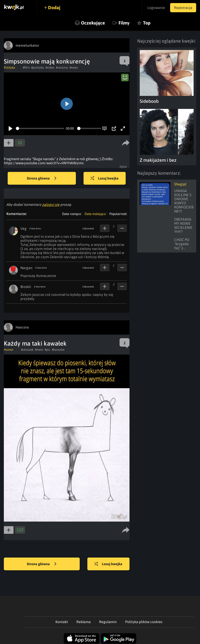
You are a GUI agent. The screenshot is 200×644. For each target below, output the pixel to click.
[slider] (40, 128)
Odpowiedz (88, 229)
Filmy (124, 23)
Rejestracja (183, 8)
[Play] (10, 129)
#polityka (38, 68)
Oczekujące (93, 23)
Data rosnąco (72, 214)
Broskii (26, 287)
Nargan (26, 268)
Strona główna (42, 179)
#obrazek (27, 350)
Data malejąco (95, 214)
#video (50, 68)
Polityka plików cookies (144, 622)
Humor (9, 350)
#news (74, 68)
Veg (23, 229)
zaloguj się (51, 205)
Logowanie (156, 8)
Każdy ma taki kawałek (35, 343)
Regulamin (108, 622)
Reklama (84, 622)
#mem (39, 350)
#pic (48, 350)
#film (26, 68)
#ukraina (62, 68)
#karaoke (58, 350)
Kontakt (62, 622)
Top (147, 23)
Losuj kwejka (104, 179)
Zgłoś (123, 167)
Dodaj (54, 8)
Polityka (9, 68)
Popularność (118, 214)
